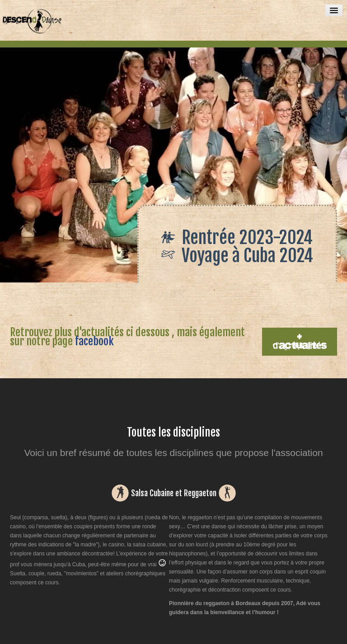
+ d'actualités (300, 342)
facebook (94, 341)
